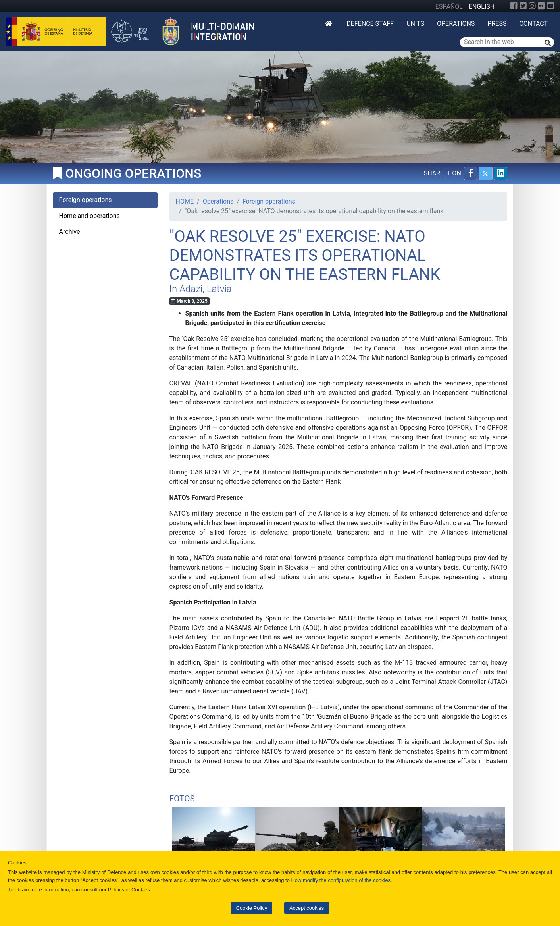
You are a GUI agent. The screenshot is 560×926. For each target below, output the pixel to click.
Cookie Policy (252, 908)
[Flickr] (541, 6)
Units (415, 24)
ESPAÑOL (449, 7)
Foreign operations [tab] (86, 200)
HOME (185, 201)
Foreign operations (269, 201)
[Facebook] (514, 6)
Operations (456, 24)
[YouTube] (550, 6)
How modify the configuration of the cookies (341, 880)
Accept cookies (307, 908)
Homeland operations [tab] (89, 216)
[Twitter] (523, 6)
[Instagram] (532, 6)
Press (497, 24)
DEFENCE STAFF (370, 24)
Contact (533, 24)
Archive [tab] (70, 232)
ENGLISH (482, 7)
